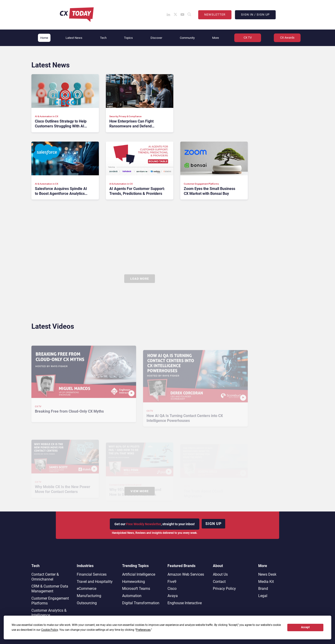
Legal (263, 596)
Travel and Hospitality (95, 582)
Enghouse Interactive (185, 603)
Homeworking (134, 582)
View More (140, 491)
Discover (156, 38)
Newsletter (215, 15)
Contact (219, 582)
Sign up (213, 524)
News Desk (267, 574)
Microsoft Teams (136, 589)
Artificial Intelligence (139, 574)
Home (44, 38)
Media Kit (266, 582)
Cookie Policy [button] (50, 630)
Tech (103, 38)
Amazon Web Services (186, 574)
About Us (220, 574)
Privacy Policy (224, 589)
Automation (132, 596)
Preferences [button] (143, 630)
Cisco (172, 589)
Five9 (172, 582)
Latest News (74, 38)
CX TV (248, 38)
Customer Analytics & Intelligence (49, 613)
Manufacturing (89, 596)
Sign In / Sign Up (255, 15)
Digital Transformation (141, 603)
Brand (263, 589)
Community (187, 38)
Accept (305, 627)
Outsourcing (87, 603)
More (216, 38)
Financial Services (92, 574)
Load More (140, 279)
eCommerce (87, 589)
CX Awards (287, 38)
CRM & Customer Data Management (50, 589)
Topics (128, 38)
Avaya (173, 596)
